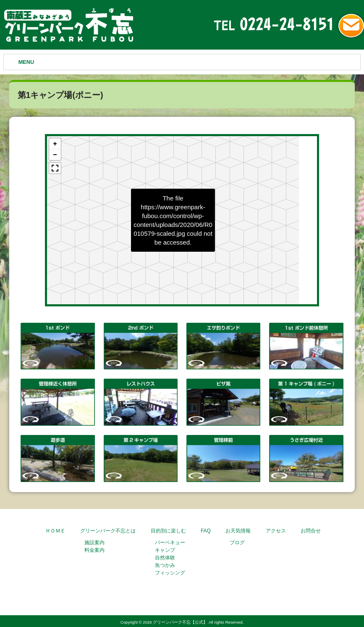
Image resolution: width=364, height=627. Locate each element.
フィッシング (170, 573)
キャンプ (165, 550)
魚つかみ (165, 565)
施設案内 (94, 543)
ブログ (237, 543)
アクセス (276, 531)
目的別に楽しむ (168, 531)
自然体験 (165, 558)
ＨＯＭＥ (55, 531)
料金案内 (94, 550)
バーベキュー (170, 543)
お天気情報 (238, 531)
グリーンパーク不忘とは (108, 531)
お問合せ (311, 531)
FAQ (206, 531)
